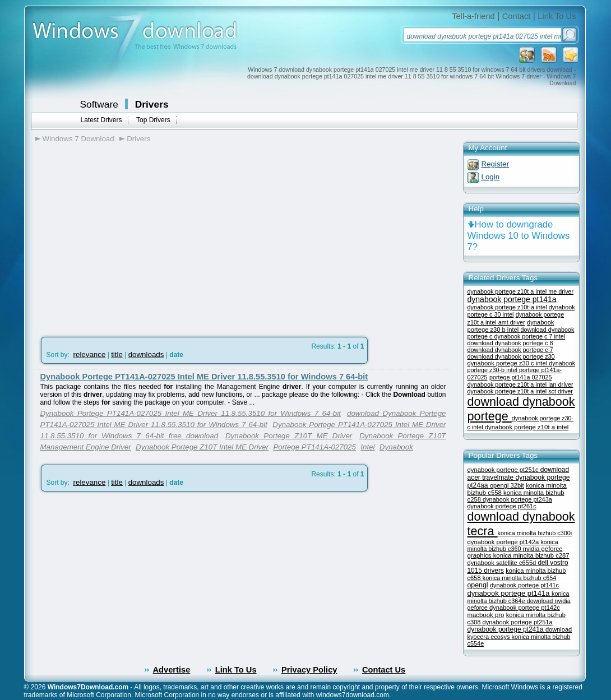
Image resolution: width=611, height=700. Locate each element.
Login (491, 177)
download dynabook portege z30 (511, 356)
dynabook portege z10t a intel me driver (521, 291)
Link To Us (557, 16)
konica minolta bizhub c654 (520, 578)
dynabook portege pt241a (506, 629)
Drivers (152, 104)
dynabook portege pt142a (504, 542)
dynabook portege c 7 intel (530, 336)
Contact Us (384, 670)
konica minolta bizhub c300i (535, 533)
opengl (478, 585)
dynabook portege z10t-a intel (508, 307)
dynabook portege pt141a (512, 299)
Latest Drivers (101, 120)
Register (496, 164)
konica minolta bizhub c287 (531, 555)
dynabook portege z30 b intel (511, 326)
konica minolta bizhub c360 (513, 545)
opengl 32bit (507, 485)
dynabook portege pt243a (517, 499)
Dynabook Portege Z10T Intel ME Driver (202, 447)
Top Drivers (153, 120)
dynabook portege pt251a (518, 622)
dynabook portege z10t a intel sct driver (520, 391)
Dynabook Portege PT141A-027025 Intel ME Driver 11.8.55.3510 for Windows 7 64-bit (204, 377)
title (117, 354)
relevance (90, 354)
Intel (367, 447)
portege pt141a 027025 (521, 377)
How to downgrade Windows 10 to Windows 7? (519, 236)
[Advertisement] (129, 236)
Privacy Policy (309, 670)
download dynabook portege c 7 (510, 350)
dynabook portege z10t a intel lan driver (520, 384)
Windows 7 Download (78, 139)
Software (99, 104)
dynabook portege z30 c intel (508, 363)
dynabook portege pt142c (525, 608)
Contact (517, 16)
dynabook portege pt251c (504, 470)
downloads (146, 354)
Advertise (172, 670)
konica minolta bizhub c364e (519, 597)
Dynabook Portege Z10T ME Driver (289, 436)
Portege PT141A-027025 (314, 447)
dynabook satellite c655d (503, 563)
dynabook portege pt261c (502, 506)
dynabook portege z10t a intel (527, 427)
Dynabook (396, 447)
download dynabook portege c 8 (510, 343)
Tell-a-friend (473, 16)
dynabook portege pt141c (524, 585)
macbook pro (486, 615)
